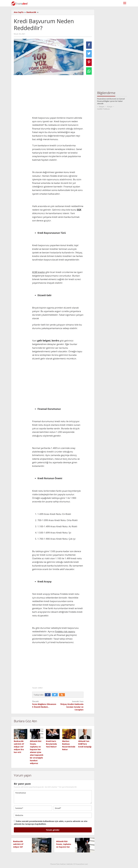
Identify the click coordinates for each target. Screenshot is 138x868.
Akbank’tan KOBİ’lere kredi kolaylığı (85, 744)
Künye (110, 107)
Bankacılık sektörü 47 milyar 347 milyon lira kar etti (19, 747)
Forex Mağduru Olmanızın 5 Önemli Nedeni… (44, 704)
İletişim (102, 107)
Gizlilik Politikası (103, 109)
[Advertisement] (58, 97)
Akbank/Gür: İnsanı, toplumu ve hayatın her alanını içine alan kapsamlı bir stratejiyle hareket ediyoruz (37, 752)
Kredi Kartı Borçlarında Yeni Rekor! (51, 744)
